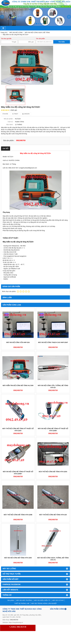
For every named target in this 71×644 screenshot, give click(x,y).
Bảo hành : (10, 125)
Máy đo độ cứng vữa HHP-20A (18, 342)
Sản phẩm (11, 600)
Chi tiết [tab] (6, 149)
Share (5, 114)
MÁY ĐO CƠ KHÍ (58, 600)
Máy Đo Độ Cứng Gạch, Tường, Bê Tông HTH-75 (53, 559)
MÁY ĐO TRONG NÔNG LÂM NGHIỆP (44, 603)
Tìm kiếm (62, 42)
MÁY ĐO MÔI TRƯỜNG (24, 600)
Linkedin (26, 114)
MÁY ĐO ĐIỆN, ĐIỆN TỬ (42, 600)
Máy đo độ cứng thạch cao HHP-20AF (53, 342)
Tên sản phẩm (40, 39)
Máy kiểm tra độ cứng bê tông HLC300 (18, 385)
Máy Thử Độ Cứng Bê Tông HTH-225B (18, 515)
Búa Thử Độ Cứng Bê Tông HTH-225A (53, 472)
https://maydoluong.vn (16, 622)
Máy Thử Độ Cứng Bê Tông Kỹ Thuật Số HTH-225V (18, 430)
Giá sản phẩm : (9, 140)
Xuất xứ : (11, 122)
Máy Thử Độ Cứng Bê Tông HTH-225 (53, 515)
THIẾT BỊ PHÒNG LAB (22, 603)
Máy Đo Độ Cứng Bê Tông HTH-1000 (18, 558)
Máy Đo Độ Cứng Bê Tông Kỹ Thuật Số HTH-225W (53, 430)
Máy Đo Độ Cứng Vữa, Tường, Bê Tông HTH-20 (53, 387)
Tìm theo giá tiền (6, 39)
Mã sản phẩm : (9, 119)
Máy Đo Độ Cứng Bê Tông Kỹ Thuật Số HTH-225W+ (18, 473)
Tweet (15, 114)
